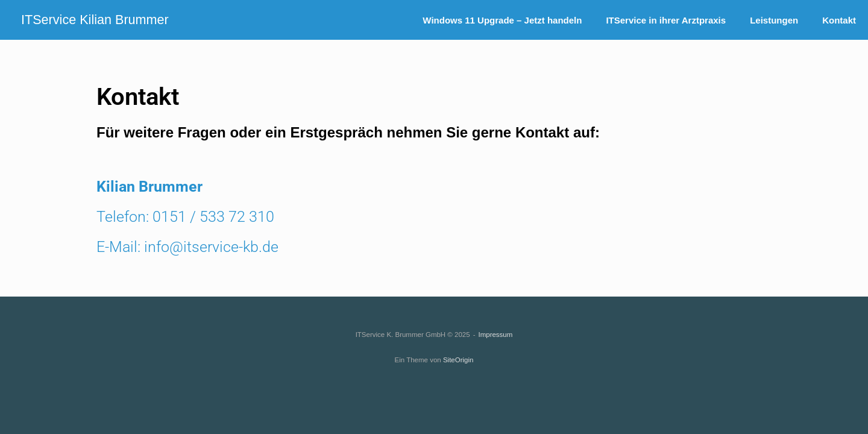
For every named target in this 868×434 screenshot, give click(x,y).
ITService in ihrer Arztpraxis (666, 20)
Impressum (495, 335)
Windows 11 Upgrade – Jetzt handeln (502, 20)
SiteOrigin (458, 360)
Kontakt (839, 20)
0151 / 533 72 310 (213, 217)
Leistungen (774, 20)
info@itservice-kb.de (211, 247)
